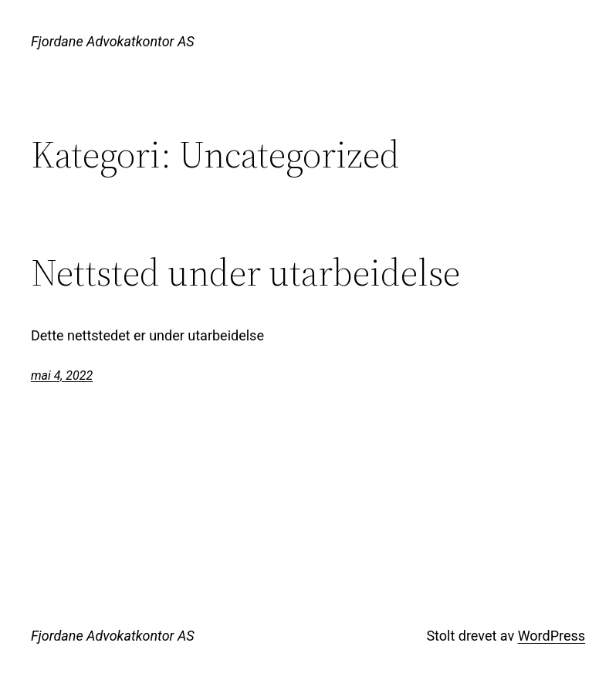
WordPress (552, 636)
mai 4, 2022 (62, 376)
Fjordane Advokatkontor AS (113, 41)
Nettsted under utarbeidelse (245, 273)
